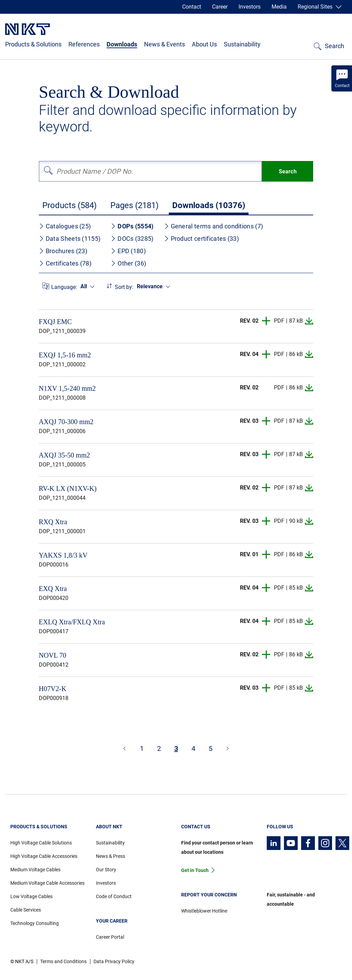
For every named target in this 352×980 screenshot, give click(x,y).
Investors (250, 7)
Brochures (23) (63, 251)
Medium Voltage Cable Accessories (47, 883)
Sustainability (242, 44)
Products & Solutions (33, 44)
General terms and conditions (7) (214, 226)
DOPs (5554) (132, 226)
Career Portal (110, 937)
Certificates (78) (65, 263)
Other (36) (128, 263)
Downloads (122, 44)
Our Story (106, 870)
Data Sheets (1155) (70, 239)
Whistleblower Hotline (204, 911)
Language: (64, 287)
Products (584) (69, 205)
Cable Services (26, 910)
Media (279, 7)
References (84, 44)
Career (220, 7)
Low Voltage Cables (31, 896)
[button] (266, 321)
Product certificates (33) (202, 239)
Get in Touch (195, 870)
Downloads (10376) (209, 205)
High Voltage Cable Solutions (41, 843)
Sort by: (124, 287)
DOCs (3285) (132, 239)
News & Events (164, 44)
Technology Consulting (35, 923)
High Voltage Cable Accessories (44, 856)
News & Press (111, 856)
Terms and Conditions (63, 961)
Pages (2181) (134, 205)
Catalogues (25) (65, 226)
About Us (204, 44)
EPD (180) (128, 251)
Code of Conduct (114, 896)
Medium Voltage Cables (35, 870)
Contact (192, 7)
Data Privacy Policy (114, 961)
